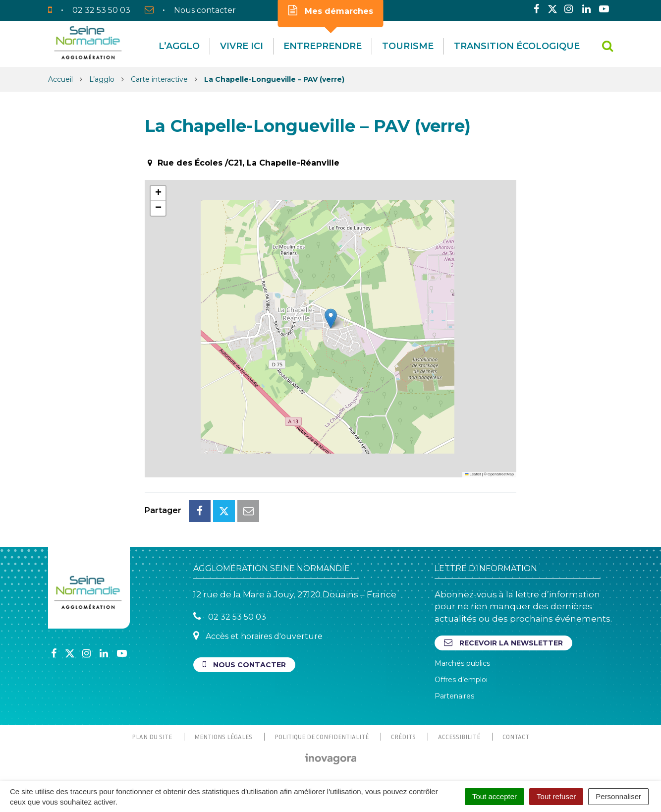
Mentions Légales (223, 737)
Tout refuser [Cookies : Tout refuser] (556, 796)
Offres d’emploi (461, 680)
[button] (331, 319)
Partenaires (454, 696)
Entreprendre (323, 46)
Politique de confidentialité (322, 737)
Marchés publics (462, 663)
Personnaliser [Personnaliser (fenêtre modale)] (618, 796)
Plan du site (152, 737)
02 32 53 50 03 (230, 616)
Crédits (403, 737)
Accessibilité (459, 737)
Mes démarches (331, 10)
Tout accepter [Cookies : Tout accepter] (495, 796)
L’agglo (179, 46)
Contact (516, 737)
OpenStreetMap (501, 474)
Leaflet (473, 474)
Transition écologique (517, 46)
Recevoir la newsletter (503, 643)
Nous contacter (244, 665)
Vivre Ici (242, 46)
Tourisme (408, 46)
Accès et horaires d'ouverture (258, 636)
